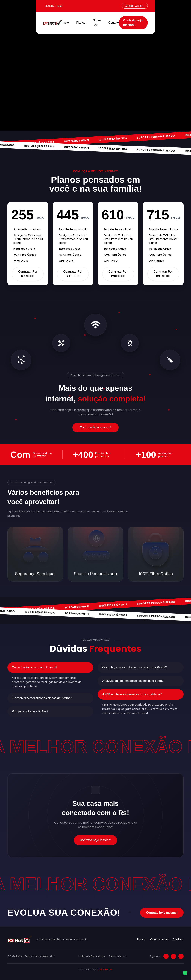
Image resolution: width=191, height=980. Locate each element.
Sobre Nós (97, 23)
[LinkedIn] (181, 956)
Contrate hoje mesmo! (133, 23)
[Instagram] (166, 956)
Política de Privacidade (91, 956)
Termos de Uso (118, 956)
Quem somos (159, 939)
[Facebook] (173, 956)
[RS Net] (53, 23)
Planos (81, 23)
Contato (114, 23)
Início (65, 23)
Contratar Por (28, 274)
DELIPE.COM (106, 970)
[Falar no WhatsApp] (185, 974)
